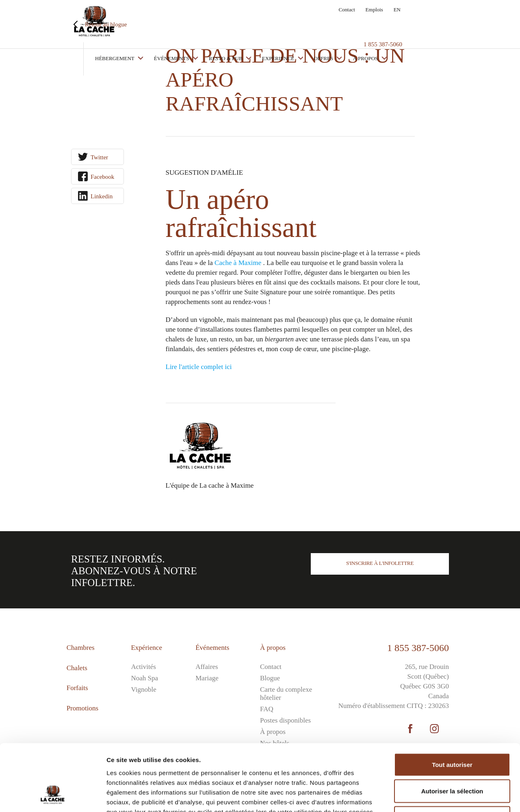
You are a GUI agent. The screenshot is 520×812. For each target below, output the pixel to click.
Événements (219, 23)
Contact (347, 10)
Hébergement (162, 23)
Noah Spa (144, 678)
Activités (143, 667)
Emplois (374, 10)
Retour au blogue (106, 24)
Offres (371, 23)
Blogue (270, 678)
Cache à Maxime (238, 263)
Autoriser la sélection (452, 732)
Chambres (81, 648)
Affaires (207, 667)
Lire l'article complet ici (199, 367)
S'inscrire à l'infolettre (380, 563)
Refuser (452, 759)
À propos (413, 23)
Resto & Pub (273, 23)
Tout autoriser (452, 705)
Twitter (99, 157)
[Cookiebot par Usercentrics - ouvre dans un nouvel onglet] (53, 796)
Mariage (207, 678)
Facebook (102, 177)
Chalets (77, 668)
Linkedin (102, 196)
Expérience (326, 23)
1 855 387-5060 (418, 648)
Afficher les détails (447, 796)
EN (397, 10)
